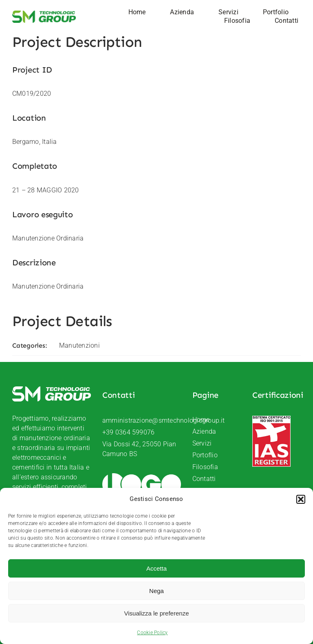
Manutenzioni (79, 345)
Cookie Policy (152, 633)
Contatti (204, 479)
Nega (156, 591)
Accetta (156, 568)
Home (201, 420)
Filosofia (205, 467)
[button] (301, 499)
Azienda (204, 431)
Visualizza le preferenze (157, 613)
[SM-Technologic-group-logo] (44, 14)
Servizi (202, 443)
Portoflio (205, 455)
